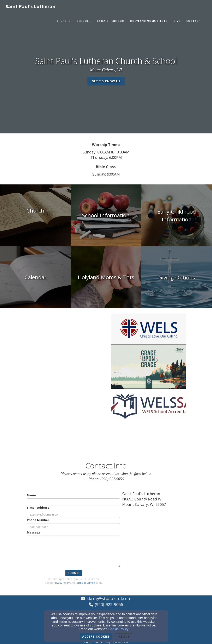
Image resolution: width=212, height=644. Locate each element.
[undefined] (35, 215)
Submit (74, 573)
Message (34, 532)
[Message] (73, 551)
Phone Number (38, 520)
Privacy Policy (62, 583)
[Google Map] (163, 541)
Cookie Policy (119, 629)
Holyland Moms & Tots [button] (149, 21)
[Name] (73, 502)
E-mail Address (38, 508)
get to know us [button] (106, 81)
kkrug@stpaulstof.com (109, 598)
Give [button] (177, 21)
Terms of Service (85, 583)
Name (31, 495)
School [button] (84, 21)
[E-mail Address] (73, 514)
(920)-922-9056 (109, 604)
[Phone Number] (73, 527)
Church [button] (64, 21)
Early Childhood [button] (110, 21)
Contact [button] (193, 21)
